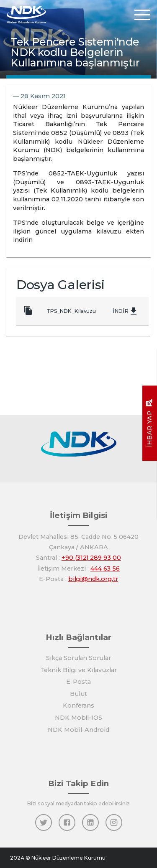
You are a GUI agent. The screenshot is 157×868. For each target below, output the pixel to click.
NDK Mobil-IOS (78, 718)
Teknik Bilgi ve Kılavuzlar (79, 670)
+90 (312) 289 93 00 (91, 558)
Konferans (79, 706)
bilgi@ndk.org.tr (93, 579)
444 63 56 (105, 569)
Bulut (78, 694)
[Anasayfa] (26, 14)
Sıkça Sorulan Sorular (78, 658)
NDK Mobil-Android (78, 730)
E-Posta (78, 682)
